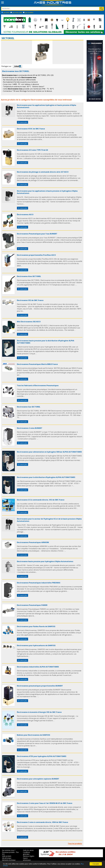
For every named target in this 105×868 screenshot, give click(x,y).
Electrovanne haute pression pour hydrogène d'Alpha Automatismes (45, 561)
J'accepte (96, 864)
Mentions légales (29, 856)
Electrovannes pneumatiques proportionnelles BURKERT (40, 686)
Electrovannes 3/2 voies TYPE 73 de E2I (32, 150)
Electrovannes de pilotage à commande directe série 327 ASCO (43, 172)
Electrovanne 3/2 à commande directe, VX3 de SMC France (41, 500)
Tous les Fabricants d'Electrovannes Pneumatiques (38, 385)
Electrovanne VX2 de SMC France (30, 300)
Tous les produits (75, 844)
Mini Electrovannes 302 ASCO (29, 322)
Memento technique (9, 860)
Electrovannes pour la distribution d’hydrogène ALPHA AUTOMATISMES (46, 477)
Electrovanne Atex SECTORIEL (29, 276)
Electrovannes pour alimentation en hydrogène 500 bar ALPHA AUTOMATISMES (49, 452)
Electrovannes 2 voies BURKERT (30, 428)
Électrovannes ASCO (25, 215)
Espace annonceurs (27, 859)
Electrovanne (37, 100)
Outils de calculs (28, 850)
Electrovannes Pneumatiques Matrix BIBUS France (37, 364)
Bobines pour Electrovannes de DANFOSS (33, 735)
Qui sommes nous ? (9, 850)
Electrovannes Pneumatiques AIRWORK (33, 542)
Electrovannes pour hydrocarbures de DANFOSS (36, 645)
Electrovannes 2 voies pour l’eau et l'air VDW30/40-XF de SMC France (45, 803)
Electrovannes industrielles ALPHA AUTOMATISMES (38, 667)
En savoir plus (23, 122)
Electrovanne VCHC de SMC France (31, 129)
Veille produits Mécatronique (7, 857)
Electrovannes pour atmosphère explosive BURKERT (38, 779)
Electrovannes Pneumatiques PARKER (32, 605)
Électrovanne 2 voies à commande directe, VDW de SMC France (43, 822)
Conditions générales (27, 853)
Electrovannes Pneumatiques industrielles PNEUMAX (39, 583)
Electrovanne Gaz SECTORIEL (29, 407)
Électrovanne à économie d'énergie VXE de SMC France (39, 712)
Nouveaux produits (8, 852)
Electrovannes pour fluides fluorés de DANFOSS (36, 626)
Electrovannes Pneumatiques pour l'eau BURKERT (37, 234)
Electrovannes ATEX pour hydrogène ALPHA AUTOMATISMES (42, 756)
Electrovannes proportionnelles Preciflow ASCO (36, 255)
